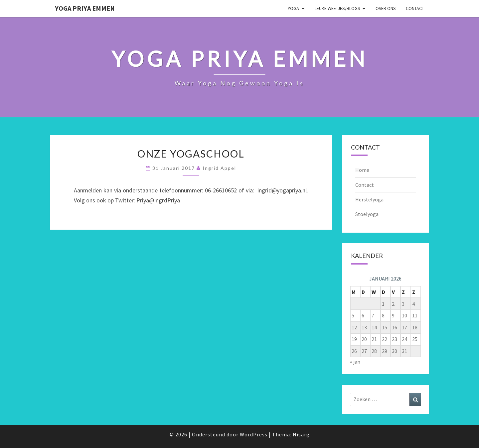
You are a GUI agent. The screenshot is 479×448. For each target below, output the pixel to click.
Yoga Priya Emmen (85, 8)
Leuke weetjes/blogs (337, 8)
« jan (355, 362)
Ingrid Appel (219, 168)
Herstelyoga (369, 199)
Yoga (293, 8)
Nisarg (301, 434)
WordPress (254, 434)
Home (362, 170)
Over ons (386, 8)
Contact (415, 8)
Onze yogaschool (191, 154)
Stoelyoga (367, 214)
